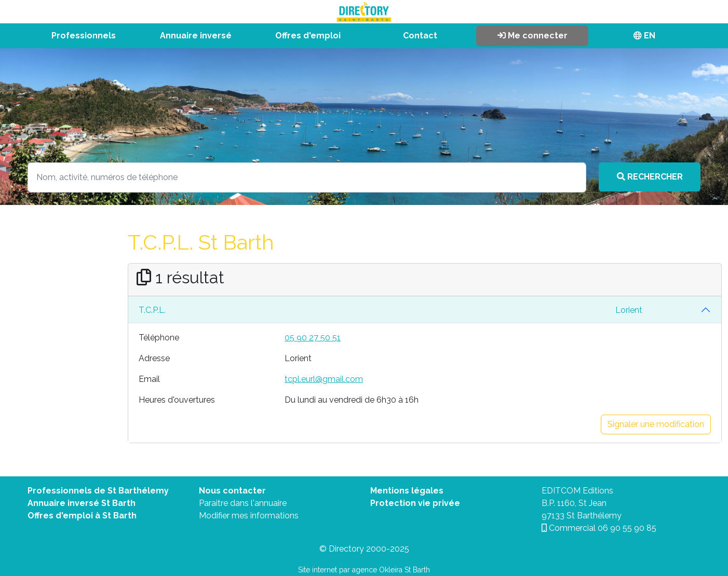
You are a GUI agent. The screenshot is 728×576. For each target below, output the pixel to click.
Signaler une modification (656, 424)
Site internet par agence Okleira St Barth (364, 570)
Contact (420, 36)
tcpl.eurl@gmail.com (324, 379)
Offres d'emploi (308, 36)
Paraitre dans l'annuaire (243, 503)
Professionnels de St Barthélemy (98, 491)
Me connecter (532, 36)
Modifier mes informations (249, 516)
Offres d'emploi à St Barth (82, 516)
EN (644, 36)
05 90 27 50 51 (313, 338)
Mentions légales (407, 491)
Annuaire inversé (196, 36)
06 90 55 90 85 (627, 528)
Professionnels (84, 36)
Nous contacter (232, 491)
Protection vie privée (415, 503)
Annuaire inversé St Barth (82, 503)
